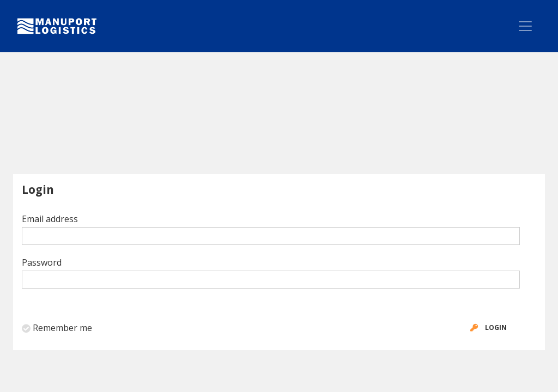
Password (42, 262)
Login (486, 328)
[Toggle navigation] (525, 26)
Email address (50, 219)
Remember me (62, 328)
